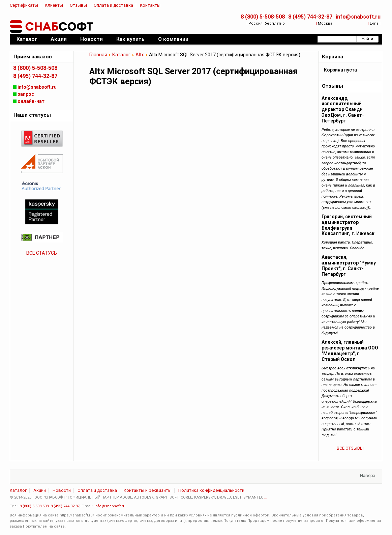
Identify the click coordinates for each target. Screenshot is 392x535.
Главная (98, 55)
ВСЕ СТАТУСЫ (42, 253)
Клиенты (54, 5)
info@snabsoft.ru (358, 17)
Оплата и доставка (113, 5)
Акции (40, 490)
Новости (62, 490)
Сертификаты (24, 5)
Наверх (368, 475)
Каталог (121, 55)
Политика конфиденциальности (211, 490)
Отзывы (78, 5)
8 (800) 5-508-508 (263, 17)
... (266, 497)
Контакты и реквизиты (148, 490)
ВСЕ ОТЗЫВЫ (350, 448)
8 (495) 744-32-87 (310, 17)
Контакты (150, 5)
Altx (140, 55)
